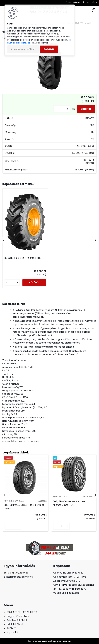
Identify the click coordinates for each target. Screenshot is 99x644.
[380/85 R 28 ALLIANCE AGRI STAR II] (50, 66)
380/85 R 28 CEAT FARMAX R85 (23, 258)
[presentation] (4, 240)
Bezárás (49, 49)
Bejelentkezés (74, 2)
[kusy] (62, 109)
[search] (94, 10)
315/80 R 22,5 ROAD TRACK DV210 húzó (24, 507)
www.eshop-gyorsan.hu (56, 641)
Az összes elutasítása (23, 49)
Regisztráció (91, 2)
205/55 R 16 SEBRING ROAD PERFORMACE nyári (69, 503)
